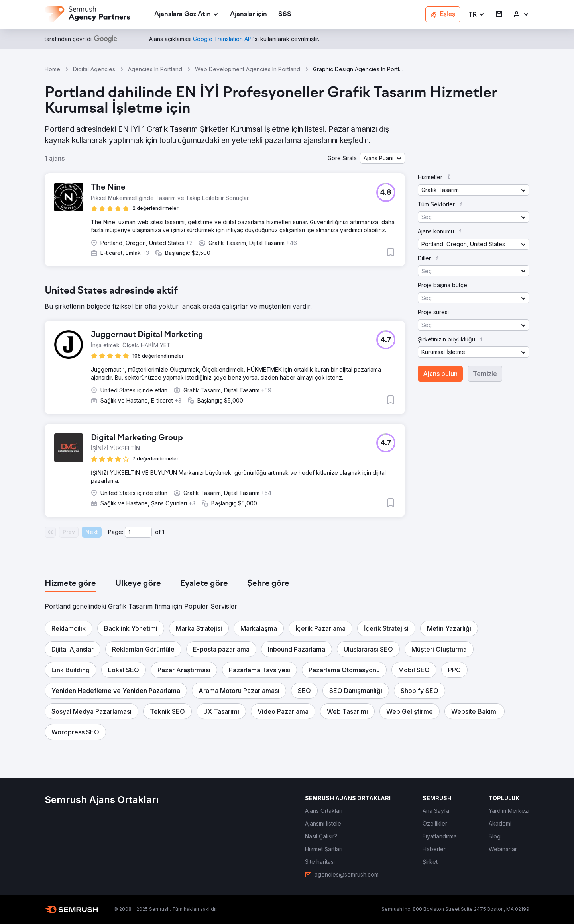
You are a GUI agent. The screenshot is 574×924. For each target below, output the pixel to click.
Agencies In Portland (155, 69)
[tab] (70, 584)
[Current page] (138, 532)
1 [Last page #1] (163, 532)
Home (52, 69)
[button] (477, 15)
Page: (116, 532)
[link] (249, 15)
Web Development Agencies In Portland (248, 69)
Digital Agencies (94, 69)
